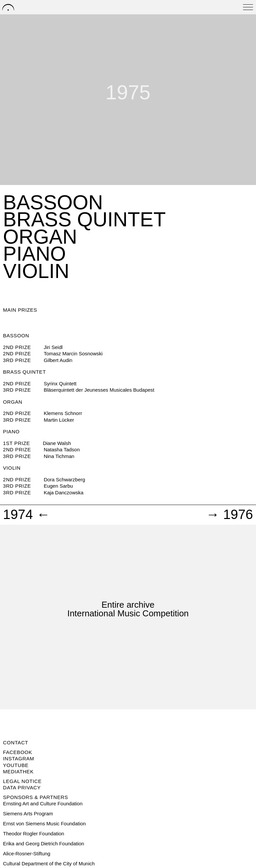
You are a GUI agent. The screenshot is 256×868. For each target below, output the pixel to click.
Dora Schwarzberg (64, 479)
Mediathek (18, 771)
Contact (16, 742)
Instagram (18, 758)
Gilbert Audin (58, 360)
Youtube (16, 765)
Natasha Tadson (62, 449)
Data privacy (22, 787)
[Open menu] (248, 7)
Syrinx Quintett (60, 383)
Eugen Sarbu (58, 486)
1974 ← (26, 515)
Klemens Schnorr (63, 413)
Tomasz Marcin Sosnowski (73, 353)
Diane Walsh (57, 443)
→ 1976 (229, 515)
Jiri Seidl (53, 347)
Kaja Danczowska (63, 492)
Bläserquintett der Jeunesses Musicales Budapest (99, 390)
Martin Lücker (59, 420)
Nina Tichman (59, 456)
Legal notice (22, 781)
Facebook (17, 752)
